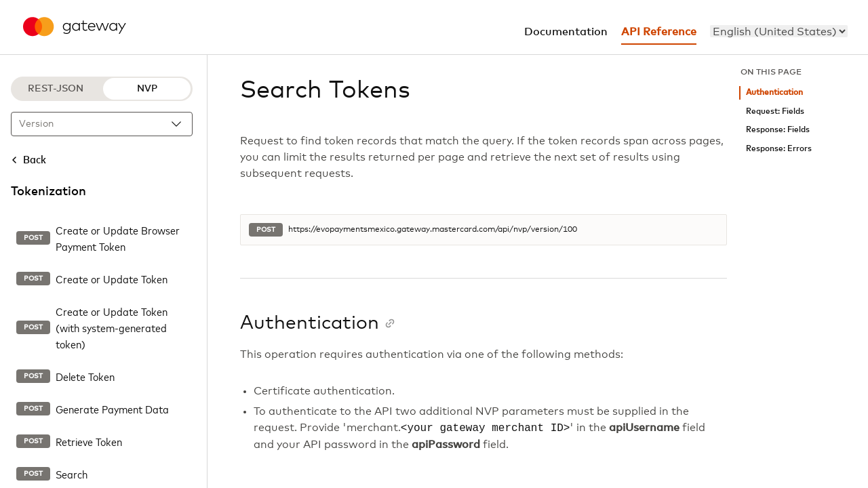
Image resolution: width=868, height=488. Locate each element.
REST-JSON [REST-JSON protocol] (56, 89)
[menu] (779, 31)
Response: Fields (778, 130)
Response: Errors (779, 149)
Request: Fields (775, 111)
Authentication (774, 93)
